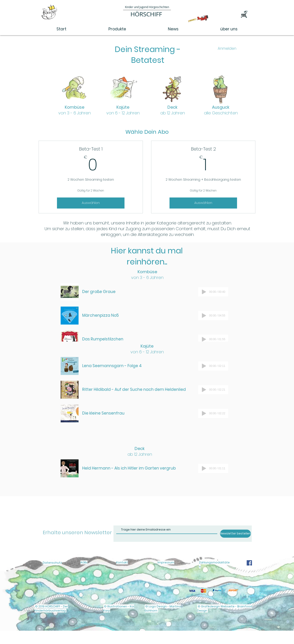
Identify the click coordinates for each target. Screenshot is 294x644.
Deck (173, 110)
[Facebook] (249, 563)
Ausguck (221, 110)
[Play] (204, 292)
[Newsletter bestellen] (235, 534)
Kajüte (123, 110)
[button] (249, 15)
